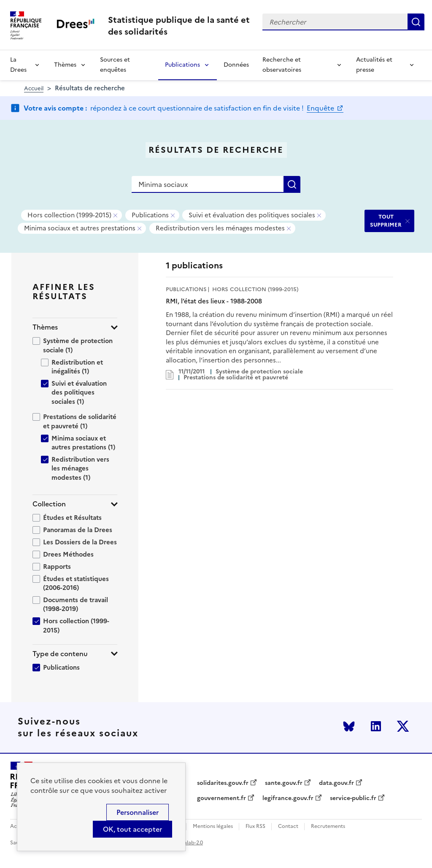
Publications (182, 65)
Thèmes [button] (45, 327)
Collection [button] (49, 504)
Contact (288, 826)
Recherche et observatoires (282, 65)
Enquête (321, 108)
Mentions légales (213, 826)
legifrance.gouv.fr (288, 798)
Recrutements (328, 826)
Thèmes (65, 65)
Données (236, 65)
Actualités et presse (374, 65)
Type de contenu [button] (60, 654)
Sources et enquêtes (115, 65)
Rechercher (416, 22)
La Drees (18, 65)
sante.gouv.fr (284, 783)
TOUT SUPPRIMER (386, 220)
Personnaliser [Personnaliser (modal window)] (138, 812)
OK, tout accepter (132, 829)
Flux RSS (255, 826)
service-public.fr (353, 798)
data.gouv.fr (336, 783)
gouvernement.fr (221, 798)
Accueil (34, 88)
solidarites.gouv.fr (223, 783)
